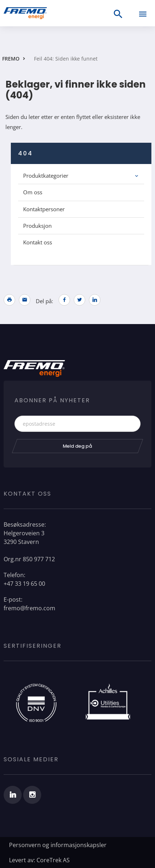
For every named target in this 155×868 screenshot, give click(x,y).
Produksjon (37, 226)
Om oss (33, 192)
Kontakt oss (38, 242)
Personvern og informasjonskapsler (58, 845)
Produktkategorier (46, 176)
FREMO (11, 59)
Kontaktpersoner (44, 209)
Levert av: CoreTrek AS (39, 860)
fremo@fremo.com (29, 608)
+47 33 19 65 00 (24, 584)
